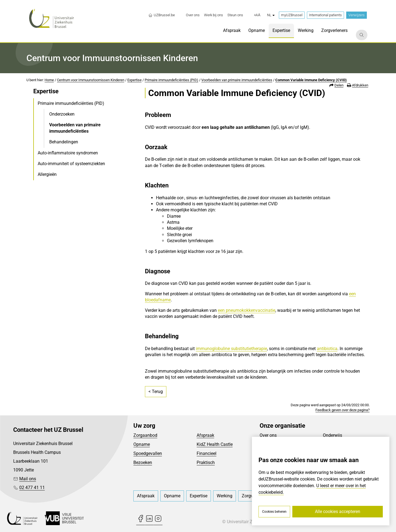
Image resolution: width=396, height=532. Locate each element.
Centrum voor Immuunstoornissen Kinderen (91, 80)
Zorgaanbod (145, 435)
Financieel (207, 453)
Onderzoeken (62, 114)
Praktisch (206, 463)
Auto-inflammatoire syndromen (68, 153)
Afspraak (205, 435)
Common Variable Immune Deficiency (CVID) (311, 80)
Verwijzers (357, 15)
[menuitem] (193, 15)
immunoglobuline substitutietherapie (231, 349)
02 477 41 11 (32, 488)
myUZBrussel (292, 15)
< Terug (156, 392)
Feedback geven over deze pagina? (343, 410)
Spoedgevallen (148, 453)
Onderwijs (332, 435)
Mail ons (28, 479)
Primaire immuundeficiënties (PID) (171, 80)
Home (49, 80)
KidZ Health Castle (215, 444)
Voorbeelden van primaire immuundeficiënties (237, 80)
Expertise (134, 80)
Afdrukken (360, 85)
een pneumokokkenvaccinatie (247, 310)
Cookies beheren (274, 512)
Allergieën (47, 174)
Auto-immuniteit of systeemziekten (71, 164)
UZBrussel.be (162, 15)
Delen (339, 85)
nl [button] (271, 15)
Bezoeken (143, 463)
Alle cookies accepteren (338, 511)
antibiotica (327, 349)
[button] (257, 15)
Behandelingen (64, 142)
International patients (325, 15)
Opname (142, 444)
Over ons (268, 435)
